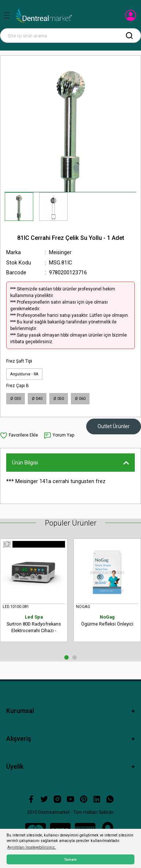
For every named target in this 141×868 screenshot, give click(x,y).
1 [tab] (66, 657)
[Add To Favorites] (19, 435)
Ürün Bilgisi (25, 463)
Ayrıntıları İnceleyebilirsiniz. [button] (32, 847)
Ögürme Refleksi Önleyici (107, 620)
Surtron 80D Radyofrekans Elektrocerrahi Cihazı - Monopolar (34, 624)
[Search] (70, 36)
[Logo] (44, 16)
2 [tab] (75, 657)
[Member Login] (131, 18)
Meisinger (60, 253)
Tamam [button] (70, 859)
